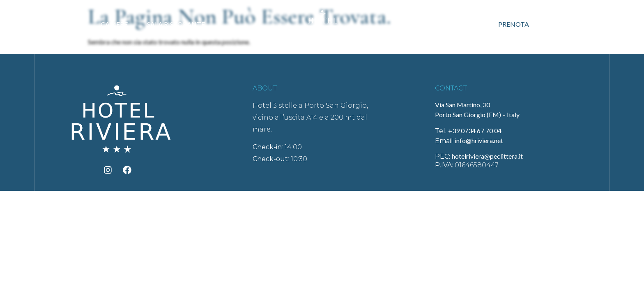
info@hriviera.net (479, 140)
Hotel (65, 24)
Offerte (459, 24)
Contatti (571, 24)
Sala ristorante (176, 24)
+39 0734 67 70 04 (475, 131)
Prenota (514, 24)
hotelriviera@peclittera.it (487, 156)
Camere (114, 24)
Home (19, 24)
